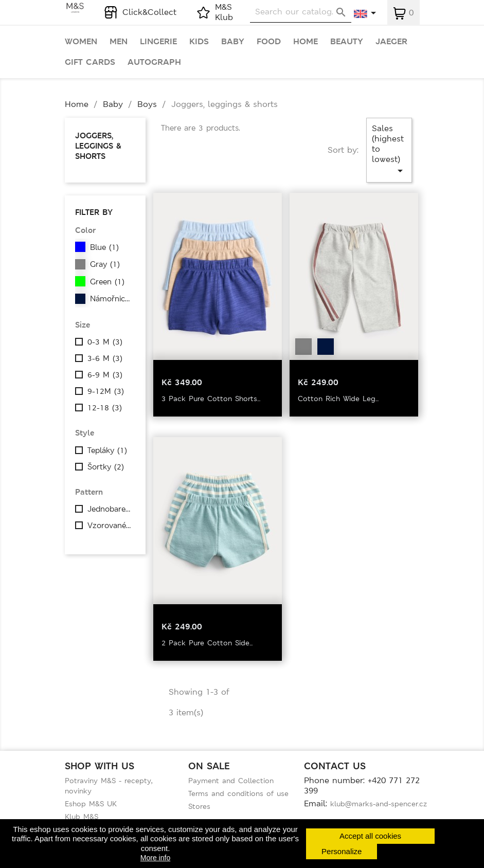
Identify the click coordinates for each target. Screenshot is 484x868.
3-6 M (105, 358)
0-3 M (105, 342)
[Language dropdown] (365, 14)
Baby (233, 42)
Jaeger (391, 42)
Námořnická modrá (113, 299)
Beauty (347, 42)
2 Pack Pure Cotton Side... (207, 643)
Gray (105, 264)
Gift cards (90, 62)
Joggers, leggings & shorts (98, 146)
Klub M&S (82, 817)
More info (155, 858)
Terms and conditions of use (238, 793)
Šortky (106, 467)
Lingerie (158, 42)
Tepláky (107, 450)
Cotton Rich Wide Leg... (338, 399)
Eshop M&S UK (91, 804)
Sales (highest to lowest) (389, 150)
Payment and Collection (231, 781)
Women (81, 42)
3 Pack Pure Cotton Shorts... (211, 399)
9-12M (106, 391)
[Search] (301, 12)
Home (306, 42)
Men (119, 42)
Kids (199, 42)
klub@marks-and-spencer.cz (379, 804)
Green (107, 282)
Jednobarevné (110, 509)
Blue (104, 247)
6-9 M (105, 375)
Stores (199, 806)
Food (269, 42)
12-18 (105, 408)
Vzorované (110, 526)
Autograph (154, 62)
